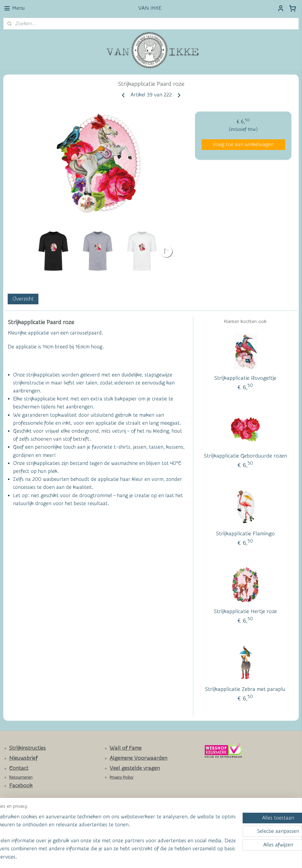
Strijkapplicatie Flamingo (245, 534)
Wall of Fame (126, 748)
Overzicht (23, 299)
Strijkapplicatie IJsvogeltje (245, 378)
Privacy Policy (121, 778)
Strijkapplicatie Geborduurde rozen (245, 456)
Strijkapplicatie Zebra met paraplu (245, 689)
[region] (112, 832)
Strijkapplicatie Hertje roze (245, 611)
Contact (19, 768)
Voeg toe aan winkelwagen (243, 144)
